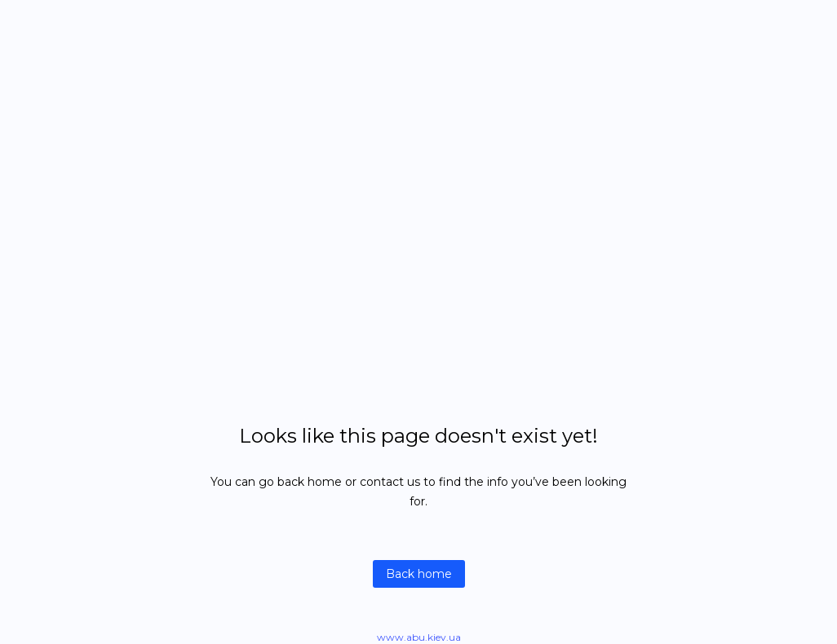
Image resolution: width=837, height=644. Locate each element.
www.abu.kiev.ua (419, 637)
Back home (419, 574)
